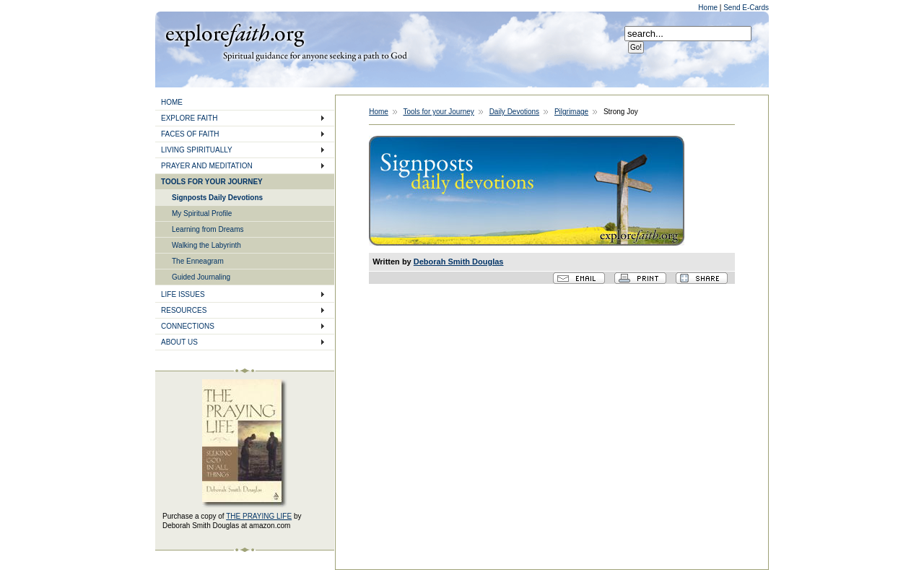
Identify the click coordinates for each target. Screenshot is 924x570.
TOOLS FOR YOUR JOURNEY (212, 182)
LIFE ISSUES (183, 294)
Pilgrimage (571, 112)
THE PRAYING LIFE (259, 516)
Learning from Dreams (208, 229)
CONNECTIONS (188, 326)
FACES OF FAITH (190, 134)
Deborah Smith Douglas (459, 262)
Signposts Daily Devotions (217, 198)
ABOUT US (179, 342)
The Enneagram (198, 261)
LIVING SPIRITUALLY (197, 150)
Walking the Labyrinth (206, 245)
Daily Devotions (514, 112)
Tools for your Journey (438, 112)
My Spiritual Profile (202, 213)
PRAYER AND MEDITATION (207, 166)
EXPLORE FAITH (189, 118)
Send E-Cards (746, 8)
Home (709, 8)
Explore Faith (235, 34)
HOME (172, 102)
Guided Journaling (201, 277)
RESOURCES (184, 310)
